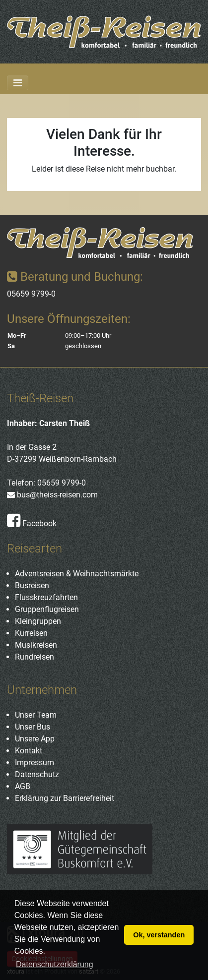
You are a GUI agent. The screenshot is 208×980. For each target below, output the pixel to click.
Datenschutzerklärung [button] (55, 964)
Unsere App (35, 739)
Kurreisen (31, 633)
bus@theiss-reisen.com (52, 495)
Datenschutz (37, 774)
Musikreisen (36, 645)
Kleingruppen (38, 621)
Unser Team (36, 715)
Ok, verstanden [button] (159, 935)
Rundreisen (35, 657)
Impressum (35, 763)
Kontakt (29, 751)
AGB (23, 786)
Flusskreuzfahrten (46, 597)
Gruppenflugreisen (47, 609)
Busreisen (32, 585)
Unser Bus (33, 727)
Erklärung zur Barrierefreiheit (65, 798)
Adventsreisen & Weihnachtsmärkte (77, 574)
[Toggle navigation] (18, 83)
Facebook (32, 523)
